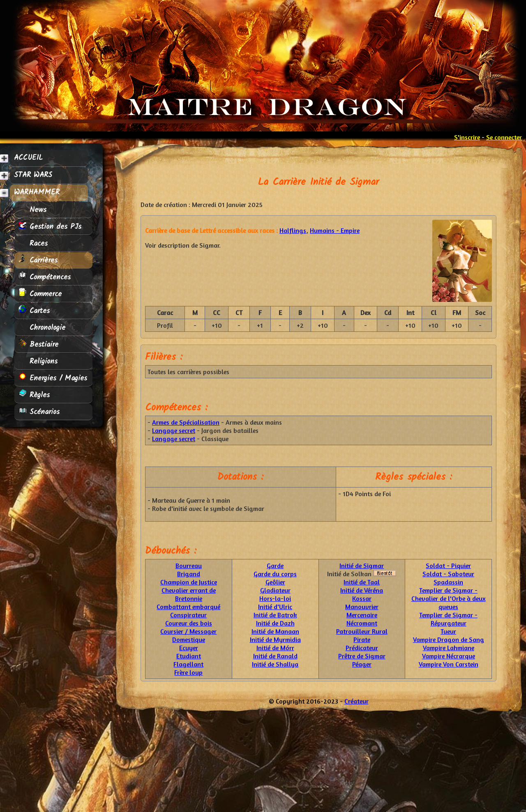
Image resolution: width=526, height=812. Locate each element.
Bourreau (189, 566)
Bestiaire (38, 344)
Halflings (293, 230)
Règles (34, 395)
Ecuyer (189, 648)
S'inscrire (467, 137)
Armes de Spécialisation (186, 422)
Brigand (189, 574)
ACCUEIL (28, 158)
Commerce (40, 294)
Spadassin (448, 582)
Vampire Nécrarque (449, 656)
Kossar (362, 598)
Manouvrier (362, 607)
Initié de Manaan (275, 631)
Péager (362, 664)
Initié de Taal (362, 582)
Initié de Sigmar (362, 566)
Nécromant (362, 623)
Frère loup (188, 672)
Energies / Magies (53, 378)
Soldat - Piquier (448, 566)
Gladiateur (275, 590)
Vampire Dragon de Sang (449, 639)
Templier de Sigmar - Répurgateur (448, 619)
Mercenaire (362, 615)
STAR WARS (33, 175)
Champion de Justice (189, 582)
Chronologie (42, 328)
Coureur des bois (189, 623)
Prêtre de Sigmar (362, 656)
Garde (275, 566)
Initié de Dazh (275, 623)
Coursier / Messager (188, 631)
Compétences (45, 277)
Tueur (448, 631)
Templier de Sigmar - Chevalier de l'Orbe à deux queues (449, 598)
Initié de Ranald (275, 656)
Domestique (189, 639)
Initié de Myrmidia (275, 639)
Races (33, 243)
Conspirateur (188, 615)
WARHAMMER (37, 192)
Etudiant (189, 656)
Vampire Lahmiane (449, 648)
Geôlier (275, 582)
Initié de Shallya (275, 664)
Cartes (34, 311)
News (32, 210)
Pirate (362, 639)
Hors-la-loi (275, 598)
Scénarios (39, 412)
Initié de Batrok (275, 615)
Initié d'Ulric (275, 607)
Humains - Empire (335, 230)
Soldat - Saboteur (448, 574)
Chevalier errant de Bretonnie (189, 594)
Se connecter (504, 137)
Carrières (38, 260)
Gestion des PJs (50, 227)
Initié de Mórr (275, 648)
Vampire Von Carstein (449, 664)
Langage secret (174, 430)
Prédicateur (362, 648)
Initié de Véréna (362, 590)
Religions (38, 361)
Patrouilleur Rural (362, 631)
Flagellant (188, 664)
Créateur (356, 701)
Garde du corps (275, 574)
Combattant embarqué (188, 607)
